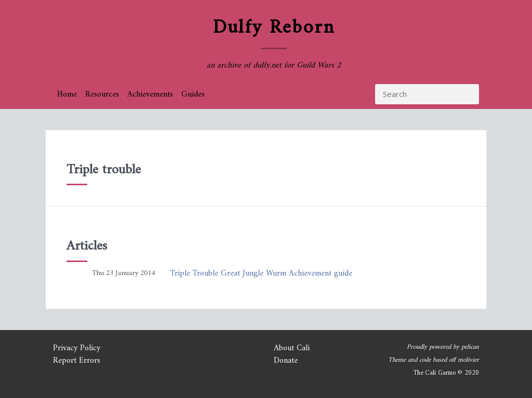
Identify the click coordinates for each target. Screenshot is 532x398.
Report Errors (77, 361)
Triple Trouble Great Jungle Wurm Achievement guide (261, 273)
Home (67, 94)
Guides (193, 94)
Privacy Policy (77, 348)
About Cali (292, 348)
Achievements (150, 94)
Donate (286, 361)
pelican (470, 347)
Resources (102, 94)
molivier (468, 360)
